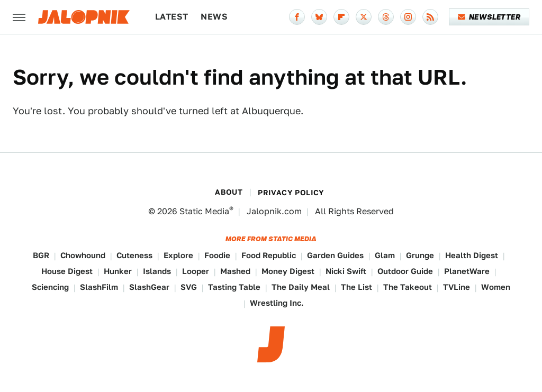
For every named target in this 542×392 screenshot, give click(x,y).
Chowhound (83, 255)
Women (496, 287)
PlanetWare (467, 271)
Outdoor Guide (405, 271)
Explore (178, 255)
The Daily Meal (301, 287)
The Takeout (408, 287)
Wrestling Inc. (277, 303)
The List (356, 287)
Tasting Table (234, 287)
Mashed (235, 271)
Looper (196, 271)
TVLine (457, 287)
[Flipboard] (341, 17)
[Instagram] (408, 17)
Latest (171, 17)
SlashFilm (99, 287)
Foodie (217, 255)
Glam (385, 255)
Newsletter (489, 17)
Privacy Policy (291, 193)
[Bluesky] (319, 17)
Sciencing (50, 287)
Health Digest (472, 255)
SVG (189, 287)
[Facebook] (297, 17)
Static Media (204, 211)
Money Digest (288, 271)
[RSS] (430, 17)
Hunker (118, 271)
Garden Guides (335, 255)
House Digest (67, 271)
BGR (41, 255)
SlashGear (149, 287)
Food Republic (269, 255)
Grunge (420, 255)
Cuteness (134, 255)
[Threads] (386, 17)
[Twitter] (364, 17)
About (229, 192)
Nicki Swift (346, 271)
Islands (157, 271)
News (214, 17)
